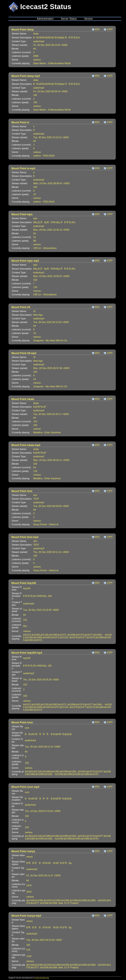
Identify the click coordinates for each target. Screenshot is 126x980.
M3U (97, 29)
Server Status (69, 19)
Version (88, 19)
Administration (45, 19)
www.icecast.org (42, 978)
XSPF (110, 29)
